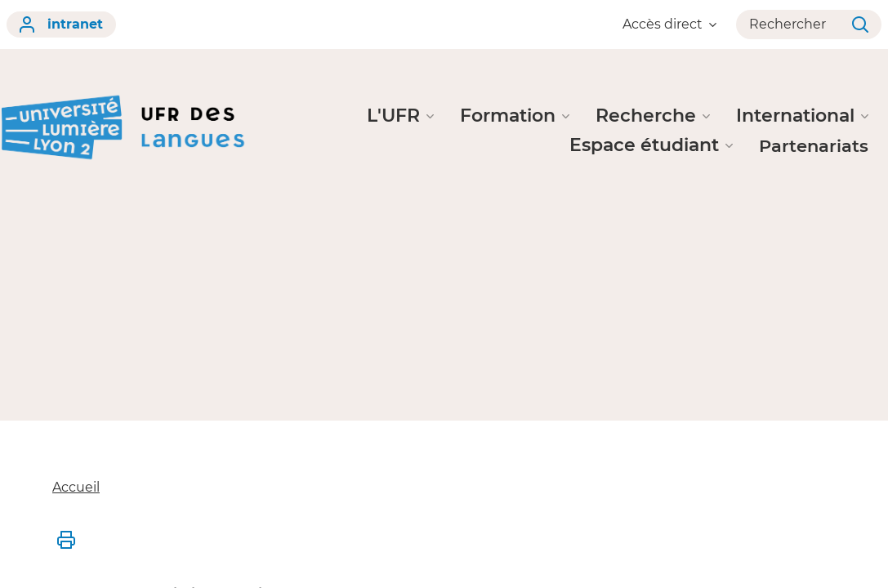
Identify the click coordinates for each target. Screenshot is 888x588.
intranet (61, 24)
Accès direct (669, 24)
